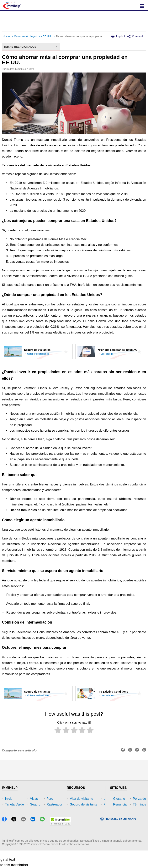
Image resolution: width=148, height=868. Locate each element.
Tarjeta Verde (14, 804)
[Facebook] (6, 838)
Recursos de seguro (84, 822)
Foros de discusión (83, 816)
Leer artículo (107, 354)
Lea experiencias (82, 810)
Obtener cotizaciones (38, 354)
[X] (16, 838)
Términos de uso (125, 816)
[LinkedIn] (25, 838)
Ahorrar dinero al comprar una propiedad (79, 36)
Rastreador (43, 799)
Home (6, 36)
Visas (9, 810)
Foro (8, 822)
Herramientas (45, 816)
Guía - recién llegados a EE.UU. (33, 36)
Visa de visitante (82, 799)
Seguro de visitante (84, 804)
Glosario (119, 799)
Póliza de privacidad (127, 810)
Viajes (39, 810)
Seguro (10, 816)
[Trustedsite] (61, 842)
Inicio (9, 799)
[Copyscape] (118, 837)
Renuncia (120, 804)
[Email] (35, 838)
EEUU (39, 804)
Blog (38, 822)
